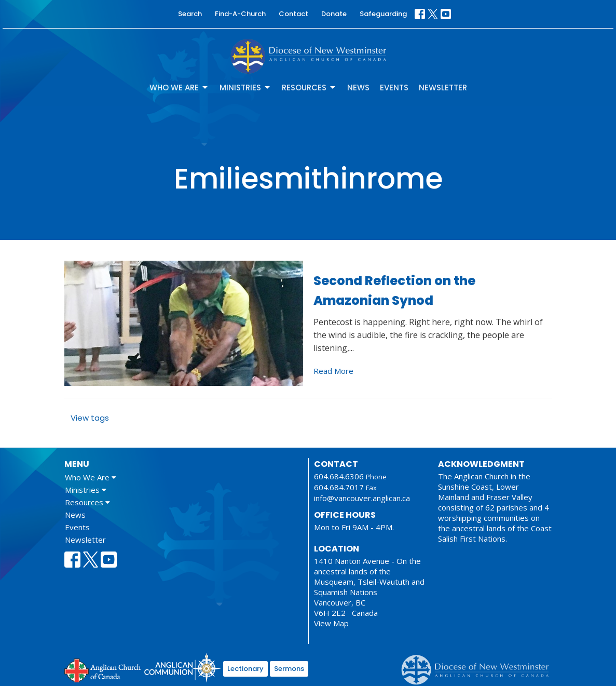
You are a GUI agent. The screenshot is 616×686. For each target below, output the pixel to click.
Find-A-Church (240, 14)
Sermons (289, 669)
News (358, 88)
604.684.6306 (339, 476)
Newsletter (443, 88)
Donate (334, 14)
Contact (293, 14)
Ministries (245, 88)
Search (190, 14)
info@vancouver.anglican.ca (362, 498)
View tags (90, 418)
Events (394, 88)
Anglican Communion (182, 668)
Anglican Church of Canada (103, 669)
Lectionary (245, 669)
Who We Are (179, 88)
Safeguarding (383, 14)
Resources (309, 88)
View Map (331, 623)
